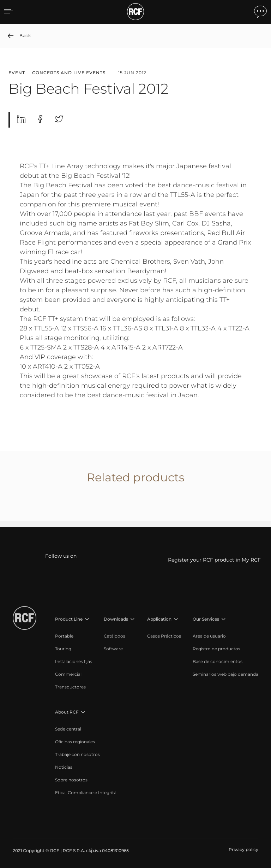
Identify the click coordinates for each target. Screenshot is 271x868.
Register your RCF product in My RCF (214, 560)
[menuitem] (74, 636)
